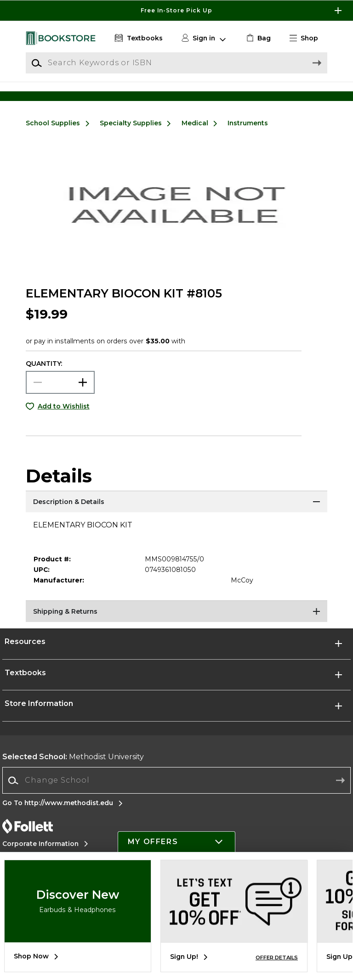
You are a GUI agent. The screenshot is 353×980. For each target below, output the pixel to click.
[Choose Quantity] (60, 393)
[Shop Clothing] (63, 95)
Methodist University (73, 768)
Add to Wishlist (64, 417)
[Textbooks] (138, 38)
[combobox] (176, 791)
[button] (307, 38)
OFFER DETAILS (277, 958)
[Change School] (176, 791)
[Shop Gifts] (290, 95)
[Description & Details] (176, 513)
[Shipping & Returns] (176, 623)
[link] (258, 38)
